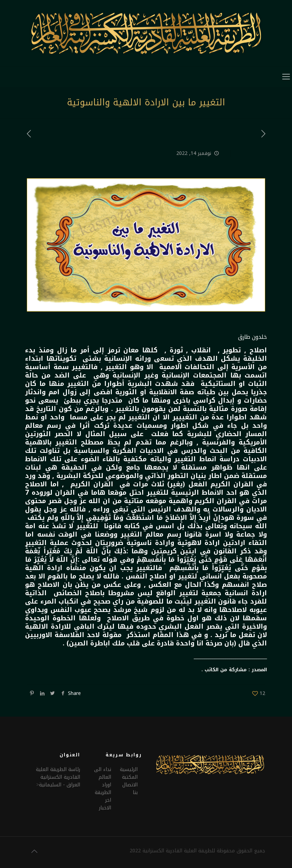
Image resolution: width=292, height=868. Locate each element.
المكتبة (130, 777)
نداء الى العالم (103, 773)
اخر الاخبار (105, 804)
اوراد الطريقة (103, 789)
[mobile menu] (286, 77)
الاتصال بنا (130, 789)
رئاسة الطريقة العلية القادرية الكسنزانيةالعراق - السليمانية (58, 777)
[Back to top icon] (34, 851)
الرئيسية (129, 769)
